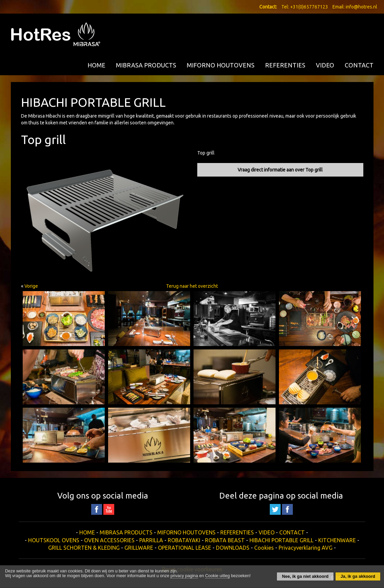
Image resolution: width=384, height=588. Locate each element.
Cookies (264, 548)
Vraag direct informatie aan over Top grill (280, 170)
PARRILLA (151, 540)
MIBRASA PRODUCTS (146, 65)
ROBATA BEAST (225, 540)
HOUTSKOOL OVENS (54, 540)
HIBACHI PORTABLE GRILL (281, 540)
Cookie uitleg (217, 576)
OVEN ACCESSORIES (109, 540)
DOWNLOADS (233, 548)
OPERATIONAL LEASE (185, 548)
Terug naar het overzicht (192, 286)
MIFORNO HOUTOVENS (221, 65)
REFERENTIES (285, 65)
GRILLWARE (139, 548)
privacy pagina (184, 576)
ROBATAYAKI (184, 540)
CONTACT (359, 65)
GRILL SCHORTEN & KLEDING (84, 548)
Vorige (31, 286)
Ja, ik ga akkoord (358, 576)
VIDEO (325, 65)
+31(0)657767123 (309, 7)
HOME (96, 65)
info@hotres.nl (361, 7)
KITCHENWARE (337, 540)
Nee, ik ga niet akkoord (305, 576)
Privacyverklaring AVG (306, 548)
